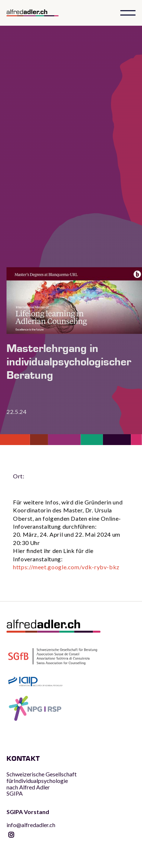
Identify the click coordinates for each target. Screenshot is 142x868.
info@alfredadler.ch (31, 818)
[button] (128, 13)
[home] (39, 13)
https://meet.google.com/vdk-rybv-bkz (66, 567)
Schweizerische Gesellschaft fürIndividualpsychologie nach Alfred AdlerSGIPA (42, 784)
